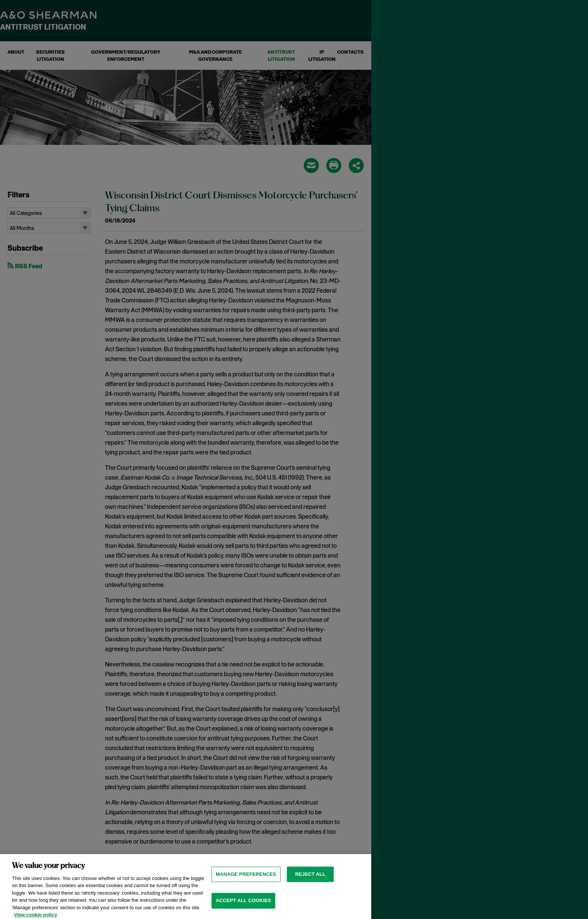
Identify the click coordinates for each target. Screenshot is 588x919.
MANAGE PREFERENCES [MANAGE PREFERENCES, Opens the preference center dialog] (246, 878)
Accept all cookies (243, 905)
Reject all (310, 878)
